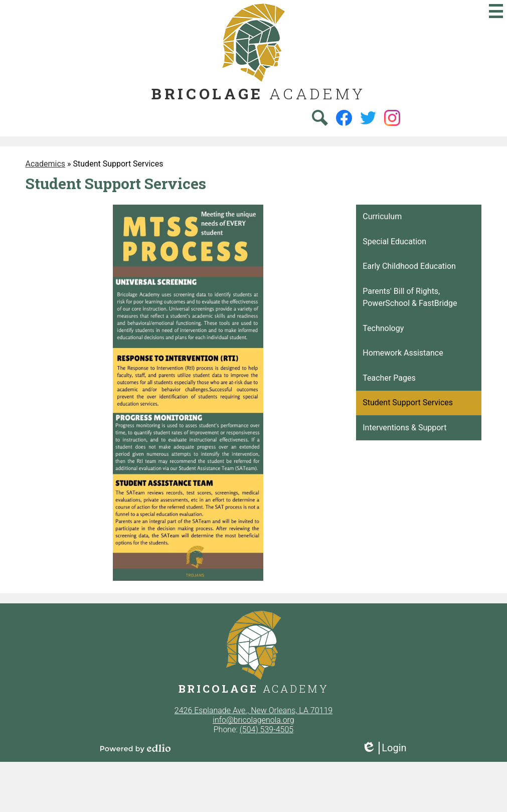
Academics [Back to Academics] (46, 164)
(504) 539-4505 (267, 729)
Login (384, 748)
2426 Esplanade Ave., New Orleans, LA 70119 (253, 710)
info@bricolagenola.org (253, 720)
